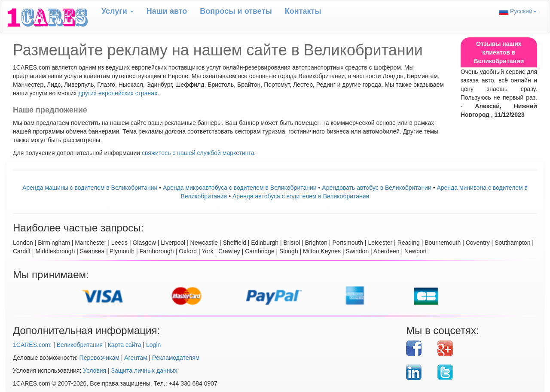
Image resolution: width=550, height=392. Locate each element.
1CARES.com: (32, 345)
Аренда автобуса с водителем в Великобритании (301, 196)
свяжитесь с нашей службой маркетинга (198, 153)
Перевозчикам (99, 358)
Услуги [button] (118, 11)
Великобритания (80, 345)
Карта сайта (125, 345)
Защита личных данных (144, 371)
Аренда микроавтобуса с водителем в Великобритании (240, 188)
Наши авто (167, 11)
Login (153, 345)
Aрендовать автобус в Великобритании (376, 188)
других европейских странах (118, 93)
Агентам (136, 358)
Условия (95, 371)
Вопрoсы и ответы (236, 11)
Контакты (303, 11)
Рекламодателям (176, 358)
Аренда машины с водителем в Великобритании (90, 188)
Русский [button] (518, 11)
